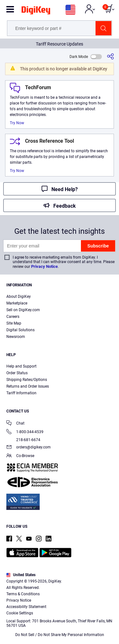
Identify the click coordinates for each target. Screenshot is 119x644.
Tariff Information (21, 393)
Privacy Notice (44, 266)
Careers (13, 317)
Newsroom (16, 337)
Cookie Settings (20, 613)
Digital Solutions (20, 330)
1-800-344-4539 (25, 432)
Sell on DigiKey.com (23, 310)
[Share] (110, 57)
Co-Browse (20, 456)
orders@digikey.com (29, 448)
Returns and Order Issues (28, 386)
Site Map (14, 323)
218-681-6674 (23, 440)
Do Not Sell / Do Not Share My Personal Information (60, 635)
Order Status (17, 373)
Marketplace (17, 303)
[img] (36, 11)
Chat (15, 424)
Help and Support (21, 366)
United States (21, 575)
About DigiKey (19, 297)
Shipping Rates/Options (27, 380)
